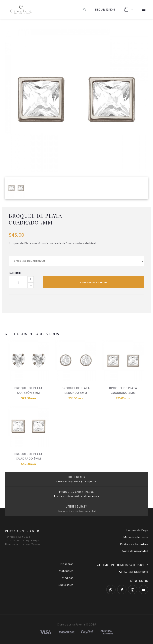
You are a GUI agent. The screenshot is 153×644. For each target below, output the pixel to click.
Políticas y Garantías (134, 544)
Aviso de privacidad (135, 551)
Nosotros (67, 564)
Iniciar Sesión (105, 10)
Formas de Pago (137, 530)
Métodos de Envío (136, 537)
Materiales (66, 571)
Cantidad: (15, 273)
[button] (129, 9)
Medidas (68, 578)
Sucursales (66, 585)
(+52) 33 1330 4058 (134, 572)
